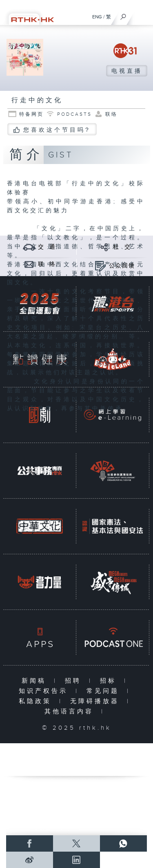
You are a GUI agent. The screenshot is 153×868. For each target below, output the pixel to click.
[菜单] (142, 15)
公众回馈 (122, 266)
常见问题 (105, 691)
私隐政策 (37, 701)
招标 (110, 681)
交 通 (47, 247)
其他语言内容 (71, 712)
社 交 (122, 247)
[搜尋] (123, 15)
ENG (97, 17)
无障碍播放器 (96, 701)
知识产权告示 (45, 691)
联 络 (47, 264)
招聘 (75, 681)
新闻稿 (36, 681)
